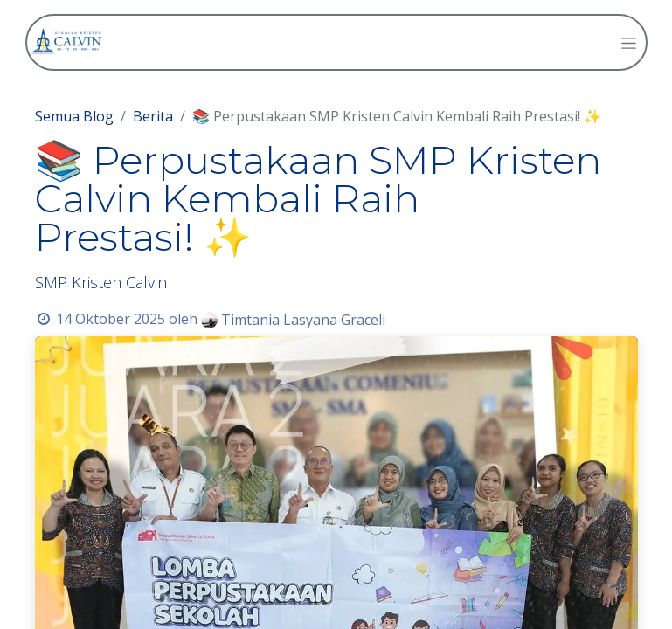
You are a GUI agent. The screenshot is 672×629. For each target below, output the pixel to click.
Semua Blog (74, 116)
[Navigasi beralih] (629, 42)
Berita (153, 116)
